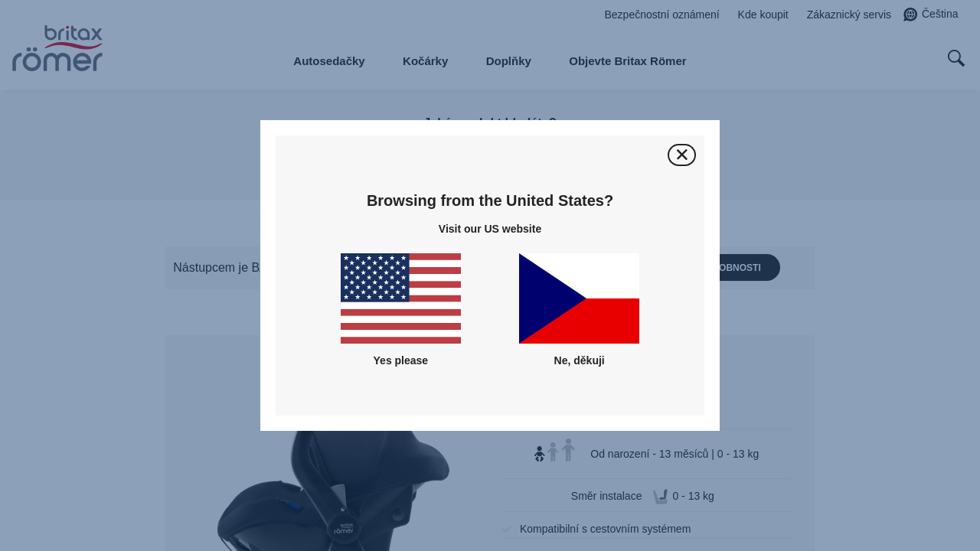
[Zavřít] (682, 155)
